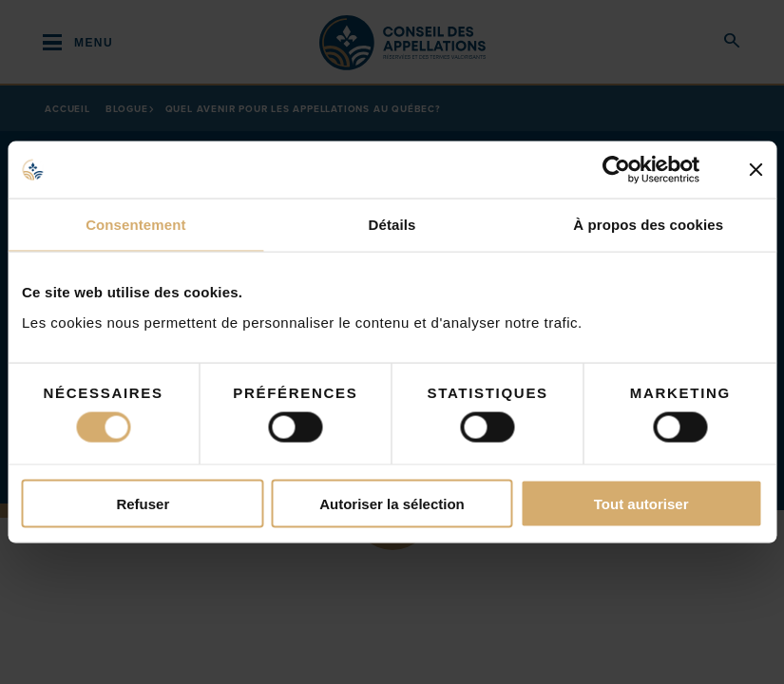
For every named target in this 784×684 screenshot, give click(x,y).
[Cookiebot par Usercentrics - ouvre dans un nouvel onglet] (631, 170)
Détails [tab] (392, 225)
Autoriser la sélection (392, 503)
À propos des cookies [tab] (648, 225)
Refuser (143, 503)
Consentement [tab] (135, 225)
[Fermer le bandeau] (755, 170)
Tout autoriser (641, 503)
